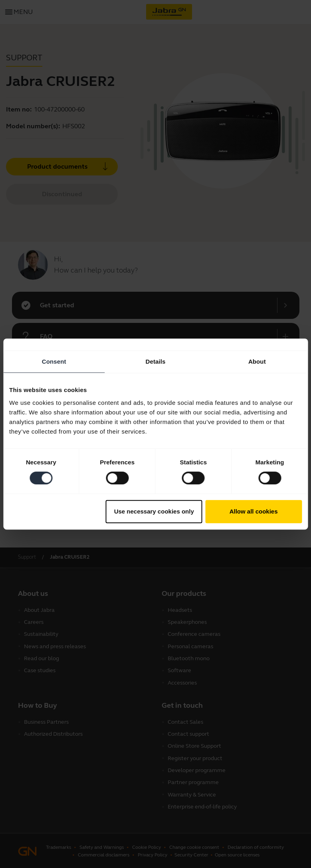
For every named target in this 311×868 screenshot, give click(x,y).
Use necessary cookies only (154, 511)
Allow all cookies (254, 511)
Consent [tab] (54, 361)
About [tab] (257, 361)
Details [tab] (156, 361)
